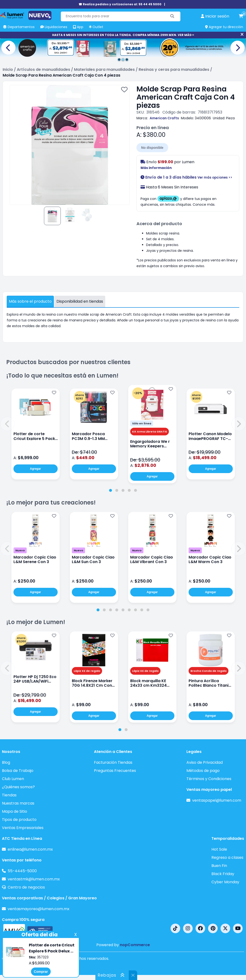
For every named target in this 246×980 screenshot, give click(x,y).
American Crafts (164, 118)
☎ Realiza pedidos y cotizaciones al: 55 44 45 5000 (120, 4)
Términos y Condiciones (209, 779)
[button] (7, 424)
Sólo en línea (142, 423)
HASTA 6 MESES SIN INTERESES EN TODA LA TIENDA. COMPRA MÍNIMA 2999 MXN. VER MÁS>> (123, 35)
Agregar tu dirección (224, 27)
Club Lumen (13, 779)
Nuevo (20, 550)
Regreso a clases (227, 857)
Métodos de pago (203, 771)
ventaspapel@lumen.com (217, 800)
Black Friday (223, 874)
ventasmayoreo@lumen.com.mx (39, 909)
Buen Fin (219, 866)
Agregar (35, 469)
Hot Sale (219, 849)
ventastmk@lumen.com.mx (34, 879)
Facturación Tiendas (113, 762)
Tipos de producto (19, 820)
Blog (6, 762)
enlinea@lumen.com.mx (30, 849)
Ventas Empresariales (23, 828)
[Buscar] (172, 16)
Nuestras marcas (18, 803)
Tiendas (9, 795)
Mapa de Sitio (15, 811)
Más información (156, 168)
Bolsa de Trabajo (18, 771)
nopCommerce (135, 945)
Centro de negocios (26, 887)
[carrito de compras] (241, 16)
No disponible (152, 148)
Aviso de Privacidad (205, 762)
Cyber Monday (225, 882)
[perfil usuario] (215, 16)
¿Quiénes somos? (18, 787)
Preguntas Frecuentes (115, 771)
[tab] (111, 490)
